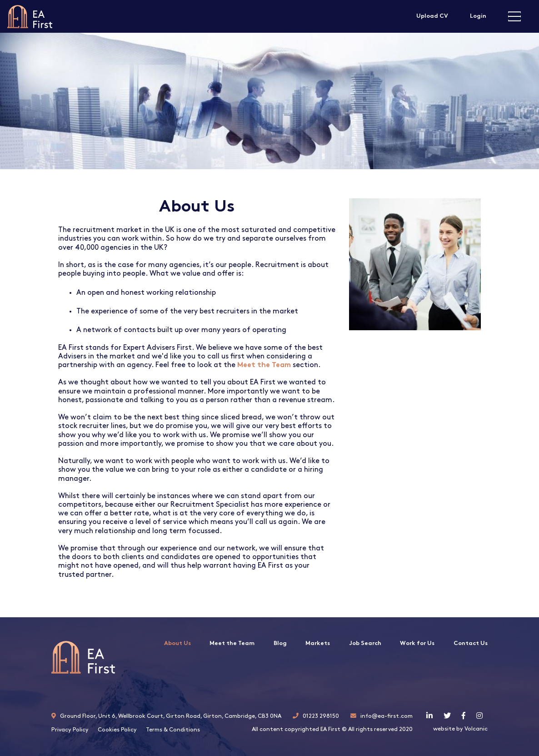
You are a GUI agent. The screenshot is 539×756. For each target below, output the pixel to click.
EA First (30, 16)
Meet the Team (232, 643)
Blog (280, 643)
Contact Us (471, 643)
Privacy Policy (70, 730)
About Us (177, 643)
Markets (318, 643)
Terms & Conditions (173, 730)
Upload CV (432, 16)
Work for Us (417, 643)
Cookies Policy (117, 730)
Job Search (365, 643)
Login (478, 16)
